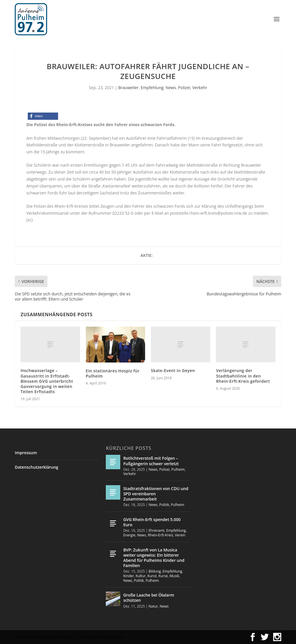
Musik (174, 576)
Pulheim (178, 469)
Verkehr (200, 88)
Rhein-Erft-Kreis (161, 535)
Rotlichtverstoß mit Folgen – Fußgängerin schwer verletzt (151, 461)
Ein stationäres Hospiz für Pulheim (113, 373)
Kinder (128, 576)
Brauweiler (128, 88)
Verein (180, 535)
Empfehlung (152, 88)
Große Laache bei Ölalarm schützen (149, 598)
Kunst (152, 576)
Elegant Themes (57, 637)
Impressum (26, 453)
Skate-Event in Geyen (173, 370)
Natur (153, 606)
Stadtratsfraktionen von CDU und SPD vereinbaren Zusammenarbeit (156, 494)
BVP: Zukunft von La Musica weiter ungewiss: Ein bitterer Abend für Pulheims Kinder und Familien (154, 558)
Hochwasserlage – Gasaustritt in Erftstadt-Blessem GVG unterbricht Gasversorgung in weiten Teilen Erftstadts (47, 381)
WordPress (115, 637)
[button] (43, 116)
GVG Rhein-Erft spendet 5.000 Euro (152, 522)
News (171, 88)
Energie (129, 535)
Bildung (155, 571)
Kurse (163, 576)
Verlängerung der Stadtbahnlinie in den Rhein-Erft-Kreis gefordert (243, 376)
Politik (164, 505)
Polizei (184, 88)
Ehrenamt (157, 530)
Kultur (140, 576)
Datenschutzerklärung (36, 467)
